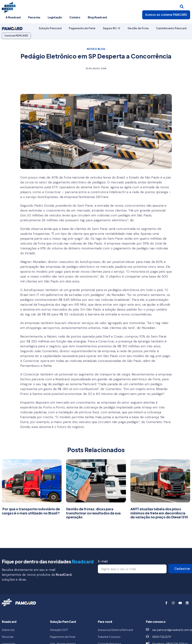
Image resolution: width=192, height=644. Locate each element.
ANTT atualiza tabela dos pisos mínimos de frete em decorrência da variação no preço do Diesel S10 (159, 513)
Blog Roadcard (97, 17)
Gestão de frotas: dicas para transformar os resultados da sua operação (93, 513)
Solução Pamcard (50, 28)
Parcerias (34, 17)
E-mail (103, 561)
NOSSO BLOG (96, 49)
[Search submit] (182, 7)
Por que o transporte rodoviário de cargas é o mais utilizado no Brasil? (31, 511)
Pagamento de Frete (82, 28)
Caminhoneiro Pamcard (171, 28)
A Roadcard (13, 17)
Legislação (55, 17)
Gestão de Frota (138, 28)
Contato (75, 17)
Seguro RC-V (112, 28)
